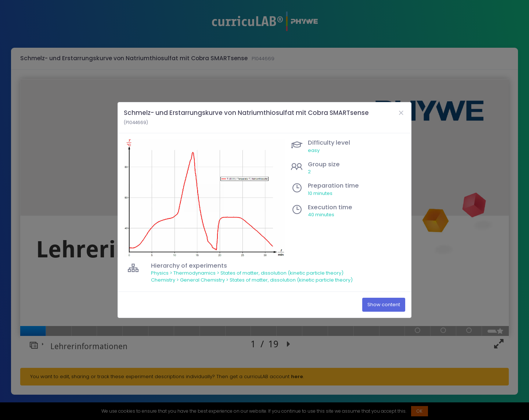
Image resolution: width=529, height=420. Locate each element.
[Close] (401, 113)
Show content (384, 305)
